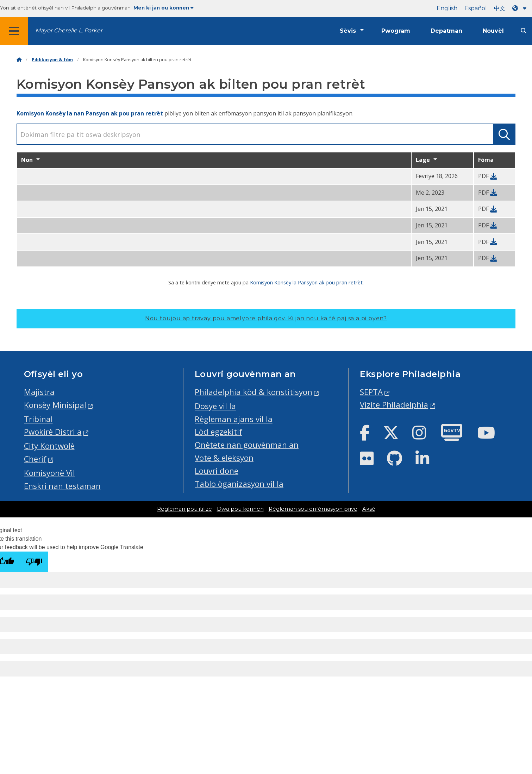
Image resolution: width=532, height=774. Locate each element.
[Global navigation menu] (14, 31)
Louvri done (217, 471)
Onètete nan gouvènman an (247, 445)
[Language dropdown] (521, 8)
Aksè (369, 509)
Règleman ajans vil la (234, 419)
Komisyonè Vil (49, 473)
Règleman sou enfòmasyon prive (313, 509)
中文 (500, 8)
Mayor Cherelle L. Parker (69, 30)
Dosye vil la (215, 406)
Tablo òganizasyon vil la (239, 484)
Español (476, 8)
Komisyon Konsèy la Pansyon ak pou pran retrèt (306, 282)
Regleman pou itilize (184, 509)
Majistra (39, 392)
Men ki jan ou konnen (164, 8)
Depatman (446, 31)
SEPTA (371, 392)
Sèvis (348, 31)
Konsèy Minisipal (55, 405)
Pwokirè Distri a (53, 432)
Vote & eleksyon (224, 458)
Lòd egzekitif (218, 432)
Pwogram (396, 31)
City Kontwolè (49, 446)
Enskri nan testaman (62, 486)
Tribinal (38, 419)
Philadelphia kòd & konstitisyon (254, 392)
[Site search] (524, 31)
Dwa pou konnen (240, 509)
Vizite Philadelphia (394, 405)
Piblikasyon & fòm (52, 60)
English (447, 8)
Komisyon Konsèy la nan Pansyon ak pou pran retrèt (90, 113)
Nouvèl (493, 31)
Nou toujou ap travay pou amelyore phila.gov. (266, 318)
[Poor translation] (34, 562)
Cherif (35, 459)
